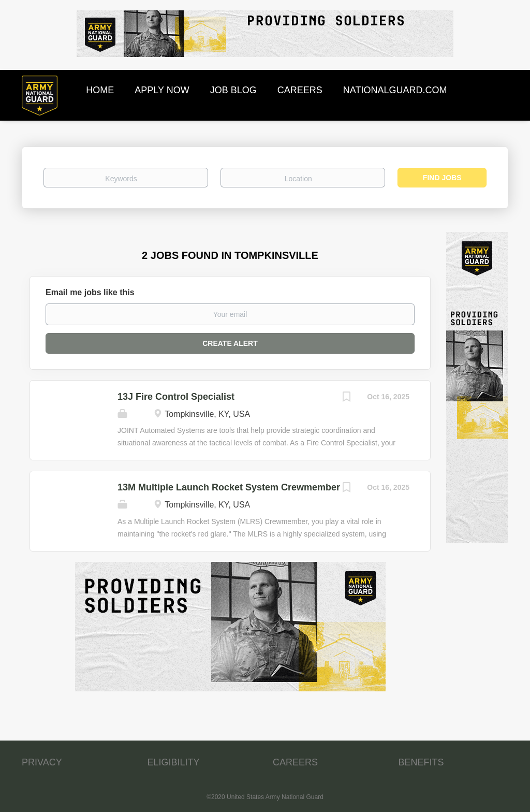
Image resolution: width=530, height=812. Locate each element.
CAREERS (295, 762)
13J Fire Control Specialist (176, 397)
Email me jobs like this (90, 292)
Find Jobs (442, 178)
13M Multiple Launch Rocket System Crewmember (229, 487)
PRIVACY (42, 762)
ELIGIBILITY (174, 762)
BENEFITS (421, 762)
